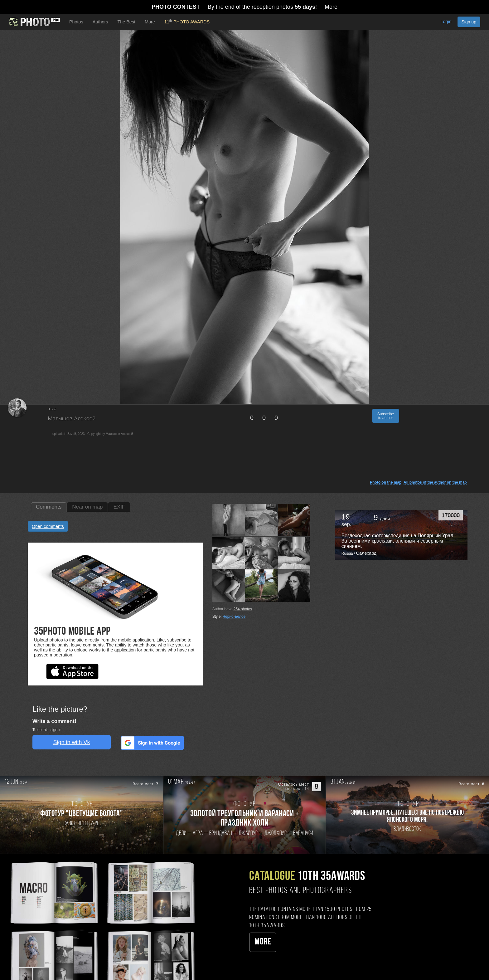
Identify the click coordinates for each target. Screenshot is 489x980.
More (263, 942)
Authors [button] (100, 22)
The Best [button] (126, 22)
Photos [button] (76, 22)
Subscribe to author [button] (386, 416)
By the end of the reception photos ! (244, 7)
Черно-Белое (234, 617)
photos (243, 609)
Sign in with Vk (71, 742)
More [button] (150, 22)
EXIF (119, 507)
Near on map (87, 507)
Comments (49, 507)
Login (446, 22)
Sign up (469, 22)
